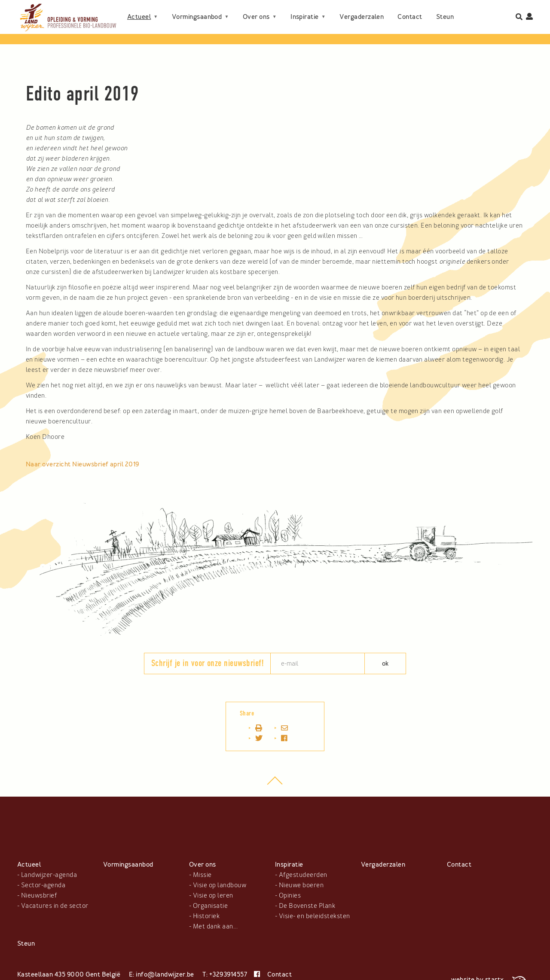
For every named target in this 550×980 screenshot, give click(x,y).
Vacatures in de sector (55, 906)
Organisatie (210, 906)
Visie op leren (213, 895)
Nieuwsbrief (39, 895)
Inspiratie (305, 10)
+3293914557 (228, 974)
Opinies (290, 895)
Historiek (206, 916)
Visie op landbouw (220, 885)
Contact (410, 10)
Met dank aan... (215, 926)
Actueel (139, 10)
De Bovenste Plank (307, 906)
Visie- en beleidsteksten (315, 916)
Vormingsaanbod (197, 10)
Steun (136, 24)
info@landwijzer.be (165, 974)
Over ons (256, 10)
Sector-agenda (43, 885)
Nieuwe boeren (301, 885)
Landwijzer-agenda (49, 875)
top (275, 785)
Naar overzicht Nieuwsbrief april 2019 (82, 464)
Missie (202, 875)
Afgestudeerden (303, 875)
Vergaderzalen (362, 10)
